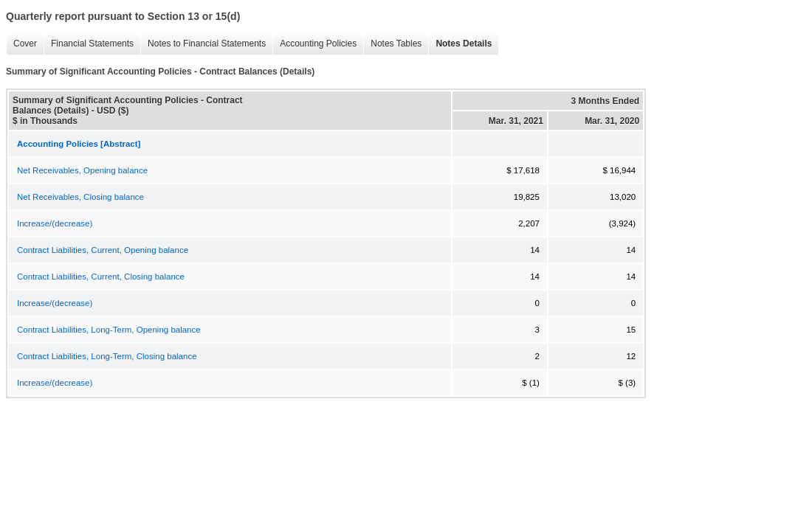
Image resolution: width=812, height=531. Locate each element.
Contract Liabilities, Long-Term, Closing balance (107, 356)
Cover (21, 44)
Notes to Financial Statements (203, 44)
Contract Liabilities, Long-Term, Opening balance (109, 330)
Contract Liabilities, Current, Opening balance (103, 250)
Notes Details (460, 44)
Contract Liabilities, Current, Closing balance (101, 277)
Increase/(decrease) (55, 223)
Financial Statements (89, 44)
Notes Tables (392, 44)
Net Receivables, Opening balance (82, 170)
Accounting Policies (314, 44)
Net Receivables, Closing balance (80, 197)
